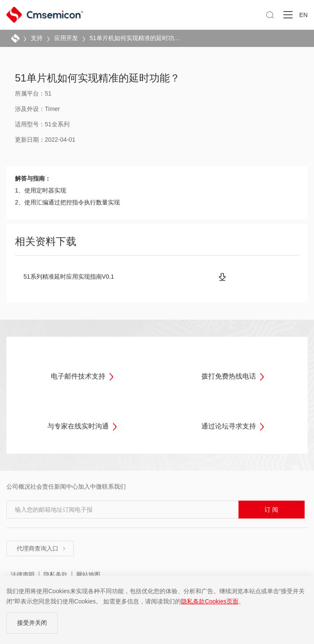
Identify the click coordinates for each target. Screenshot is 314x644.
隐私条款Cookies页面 (210, 601)
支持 (37, 38)
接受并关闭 (32, 623)
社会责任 (42, 487)
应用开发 (66, 38)
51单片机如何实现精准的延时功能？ (135, 38)
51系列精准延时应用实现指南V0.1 (69, 277)
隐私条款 (55, 574)
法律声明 (23, 574)
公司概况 (18, 487)
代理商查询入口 (41, 548)
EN (304, 15)
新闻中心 (66, 487)
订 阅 (271, 510)
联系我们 (114, 487)
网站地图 (88, 574)
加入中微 (90, 487)
